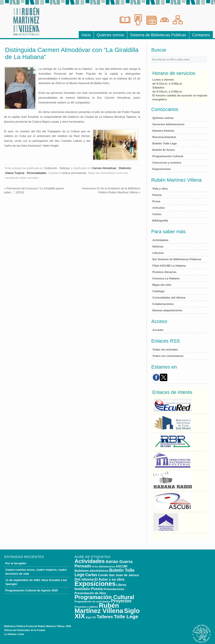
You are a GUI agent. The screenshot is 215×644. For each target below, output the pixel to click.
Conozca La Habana (166, 278)
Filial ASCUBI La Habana (169, 266)
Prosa (156, 201)
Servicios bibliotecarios (168, 124)
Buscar (159, 50)
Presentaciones (114, 589)
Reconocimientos (164, 137)
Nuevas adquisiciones (167, 310)
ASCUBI (122, 566)
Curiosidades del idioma (169, 298)
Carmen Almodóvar (104, 168)
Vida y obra (160, 189)
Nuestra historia (163, 131)
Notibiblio (82, 589)
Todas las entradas (165, 350)
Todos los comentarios (168, 356)
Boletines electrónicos (91, 571)
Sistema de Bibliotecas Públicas (158, 35)
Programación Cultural (168, 156)
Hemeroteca (151, 20)
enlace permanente (74, 173)
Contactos (201, 35)
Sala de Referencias (138, 20)
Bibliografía (160, 221)
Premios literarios (164, 272)
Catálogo (159, 291)
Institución (51, 168)
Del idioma (84, 579)
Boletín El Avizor (164, 150)
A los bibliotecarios (104, 566)
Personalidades (37, 173)
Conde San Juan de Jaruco (118, 575)
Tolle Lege (126, 616)
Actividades (160, 240)
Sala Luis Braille (164, 20)
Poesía (157, 195)
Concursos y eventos (167, 163)
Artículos (159, 208)
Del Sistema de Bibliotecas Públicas (177, 259)
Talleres (105, 617)
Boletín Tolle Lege (165, 143)
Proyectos (121, 601)
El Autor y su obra (109, 579)
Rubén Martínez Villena (99, 608)
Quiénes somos (110, 35)
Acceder (158, 330)
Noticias (65, 168)
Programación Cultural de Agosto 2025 (32, 590)
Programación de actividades (92, 601)
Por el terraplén (16, 563)
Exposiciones (162, 169)
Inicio (86, 35)
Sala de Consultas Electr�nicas (178, 20)
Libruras (158, 253)
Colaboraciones (163, 304)
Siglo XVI (91, 617)
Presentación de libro (90, 593)
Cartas (157, 214)
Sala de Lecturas (125, 20)
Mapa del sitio (162, 285)
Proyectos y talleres (86, 607)
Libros (121, 585)
